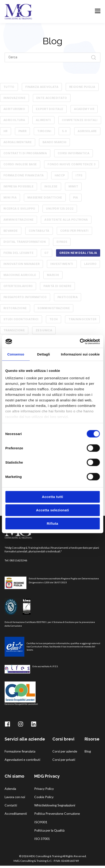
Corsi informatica (74, 153)
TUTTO (9, 87)
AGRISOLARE (87, 131)
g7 (47, 253)
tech (54, 319)
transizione (14, 330)
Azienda (10, 789)
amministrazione (18, 220)
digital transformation (25, 242)
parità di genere (57, 286)
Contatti (11, 805)
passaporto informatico (25, 297)
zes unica (44, 330)
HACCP (60, 175)
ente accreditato (52, 98)
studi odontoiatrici (21, 319)
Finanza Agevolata (42, 87)
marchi (53, 275)
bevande (11, 231)
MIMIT (73, 186)
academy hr (84, 109)
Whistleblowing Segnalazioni (55, 805)
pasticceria (68, 297)
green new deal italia (78, 253)
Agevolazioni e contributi (22, 760)
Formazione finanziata (24, 175)
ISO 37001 (42, 839)
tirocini (44, 131)
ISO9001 (41, 822)
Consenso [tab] (16, 354)
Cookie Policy (44, 797)
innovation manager (21, 264)
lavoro (90, 264)
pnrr (22, 131)
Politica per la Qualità (49, 830)
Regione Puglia (82, 87)
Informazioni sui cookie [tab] (80, 354)
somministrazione (54, 308)
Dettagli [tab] (44, 354)
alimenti (43, 120)
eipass (62, 242)
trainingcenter (82, 319)
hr (6, 131)
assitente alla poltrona (66, 220)
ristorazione (15, 308)
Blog (88, 751)
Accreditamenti (16, 813)
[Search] (52, 57)
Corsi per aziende (65, 751)
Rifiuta (53, 523)
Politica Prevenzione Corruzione (57, 813)
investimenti (62, 264)
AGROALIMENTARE (18, 142)
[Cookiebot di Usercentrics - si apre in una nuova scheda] (80, 341)
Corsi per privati (64, 760)
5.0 (64, 131)
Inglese (51, 186)
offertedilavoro (18, 286)
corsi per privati (74, 231)
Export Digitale (50, 109)
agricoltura (14, 120)
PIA (76, 197)
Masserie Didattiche (45, 197)
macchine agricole (20, 275)
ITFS (79, 175)
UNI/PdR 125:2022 (60, 209)
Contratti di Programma (25, 153)
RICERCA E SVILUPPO (19, 209)
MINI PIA (10, 197)
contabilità (39, 231)
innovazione (14, 98)
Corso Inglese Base (20, 164)
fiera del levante (18, 253)
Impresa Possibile (18, 186)
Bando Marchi (54, 142)
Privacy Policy (44, 789)
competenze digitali (80, 120)
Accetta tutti (52, 497)
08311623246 (18, 560)
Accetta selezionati (53, 510)
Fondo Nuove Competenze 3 (71, 164)
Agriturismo (14, 109)
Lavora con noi (15, 797)
